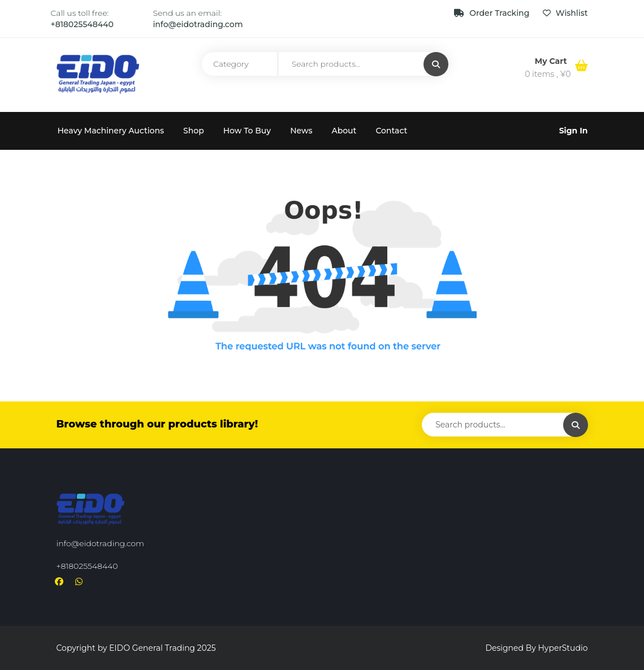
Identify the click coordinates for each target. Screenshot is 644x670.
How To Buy (247, 131)
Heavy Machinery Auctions (111, 131)
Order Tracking (493, 13)
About (344, 131)
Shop (194, 131)
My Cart (552, 61)
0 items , (548, 74)
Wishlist (565, 13)
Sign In (574, 131)
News (301, 131)
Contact (391, 131)
